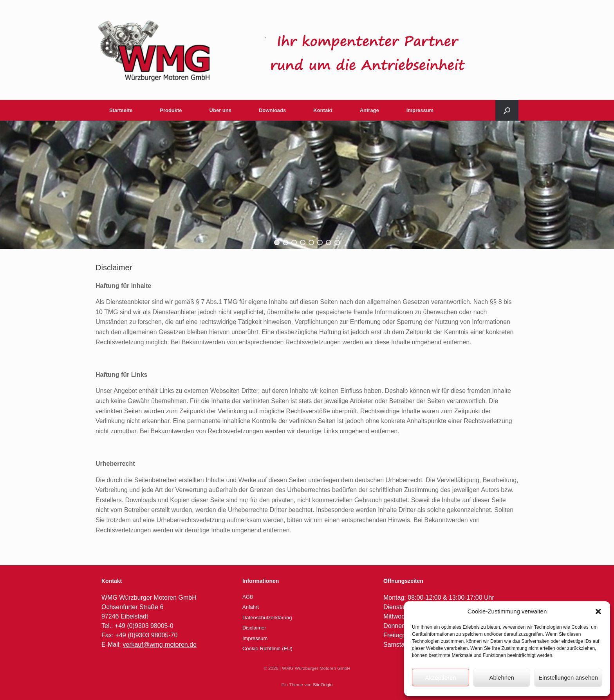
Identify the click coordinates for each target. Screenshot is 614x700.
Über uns (220, 110)
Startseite (121, 110)
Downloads (272, 110)
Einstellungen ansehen (568, 677)
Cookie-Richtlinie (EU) (267, 648)
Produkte (171, 110)
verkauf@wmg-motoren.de (160, 645)
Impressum (420, 110)
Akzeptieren (440, 677)
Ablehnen (501, 677)
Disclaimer (254, 628)
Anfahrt (251, 607)
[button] (598, 611)
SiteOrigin (323, 685)
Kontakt (323, 110)
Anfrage (369, 110)
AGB (248, 597)
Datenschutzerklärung (267, 618)
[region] (307, 185)
